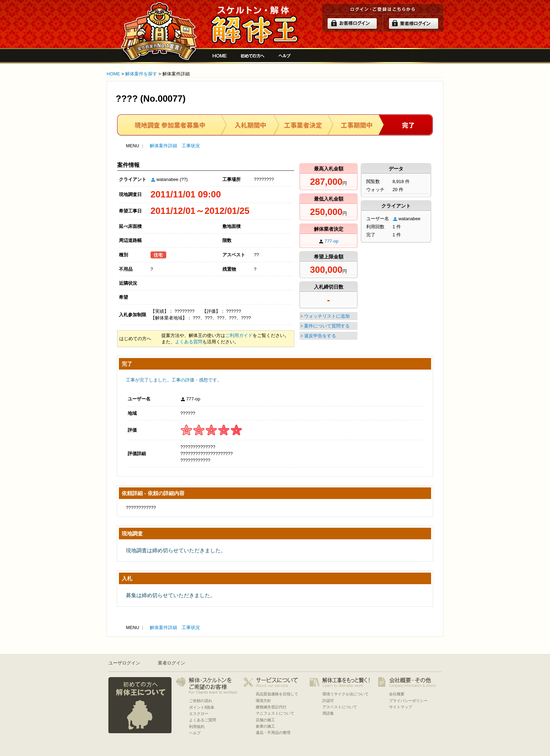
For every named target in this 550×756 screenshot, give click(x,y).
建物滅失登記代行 (271, 707)
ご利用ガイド (239, 335)
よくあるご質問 (203, 720)
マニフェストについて (275, 713)
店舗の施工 (265, 720)
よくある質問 (189, 342)
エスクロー (199, 714)
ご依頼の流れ (201, 701)
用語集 (328, 713)
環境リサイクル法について (346, 694)
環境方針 (263, 701)
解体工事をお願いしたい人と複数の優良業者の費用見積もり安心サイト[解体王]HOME (220, 56)
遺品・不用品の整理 (273, 733)
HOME (113, 74)
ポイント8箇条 (202, 707)
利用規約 (197, 727)
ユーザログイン (124, 663)
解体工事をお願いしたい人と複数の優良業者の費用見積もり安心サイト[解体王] (254, 25)
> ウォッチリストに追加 (325, 316)
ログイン (352, 23)
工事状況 (191, 146)
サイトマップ (401, 707)
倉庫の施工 (265, 726)
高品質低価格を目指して (277, 694)
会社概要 (397, 694)
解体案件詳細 (163, 146)
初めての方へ (253, 56)
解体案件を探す (141, 74)
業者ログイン (172, 663)
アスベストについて (340, 707)
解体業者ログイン (414, 23)
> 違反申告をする (318, 336)
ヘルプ (285, 56)
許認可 (328, 701)
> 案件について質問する (325, 326)
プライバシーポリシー (408, 701)
